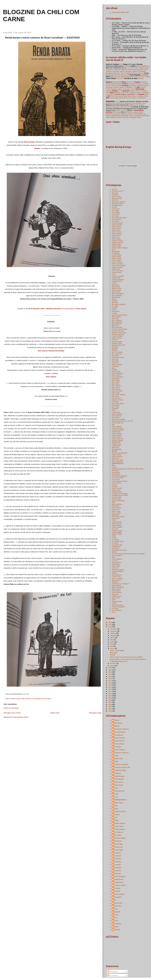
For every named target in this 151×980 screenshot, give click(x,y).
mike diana (116, 458)
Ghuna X (115, 340)
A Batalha (13, 699)
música (114, 467)
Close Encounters (116, 96)
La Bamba (145, 75)
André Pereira (119, 741)
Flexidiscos (146, 93)
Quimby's (134, 98)
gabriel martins (117, 338)
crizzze (114, 283)
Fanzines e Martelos (122, 753)
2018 (110, 678)
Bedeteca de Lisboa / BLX (115, 103)
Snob (114, 73)
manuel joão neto (118, 423)
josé (116, 909)
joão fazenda (116, 389)
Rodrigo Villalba (120, 838)
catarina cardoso (118, 267)
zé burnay (115, 608)
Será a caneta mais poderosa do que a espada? (128, 554)
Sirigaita (109, 73)
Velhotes (141, 78)
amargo (114, 207)
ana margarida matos (119, 218)
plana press (116, 518)
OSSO (124, 110)
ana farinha (116, 214)
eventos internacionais (119, 315)
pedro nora (116, 509)
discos (114, 299)
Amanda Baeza (120, 732)
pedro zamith (116, 513)
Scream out (119, 847)
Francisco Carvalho (121, 764)
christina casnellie (118, 276)
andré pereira (116, 235)
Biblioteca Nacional (112, 107)
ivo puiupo (115, 366)
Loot (116, 797)
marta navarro (117, 437)
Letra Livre (110, 70)
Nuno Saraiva (51, 377)
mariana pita (116, 432)
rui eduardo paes (118, 541)
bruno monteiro (117, 262)
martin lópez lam (117, 439)
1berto (117, 720)
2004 (110, 709)
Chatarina (118, 747)
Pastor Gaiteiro (120, 823)
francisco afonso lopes (119, 329)
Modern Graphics (143, 85)
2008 (110, 700)
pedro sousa (116, 511)
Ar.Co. (117, 101)
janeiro (113, 666)
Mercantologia (29, 142)
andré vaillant (116, 239)
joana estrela (116, 375)
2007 (110, 702)
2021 (110, 672)
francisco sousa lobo (119, 333)
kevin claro (115, 407)
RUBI (114, 536)
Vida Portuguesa (120, 75)
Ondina (117, 815)
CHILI (114, 274)
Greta (136, 68)
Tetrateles (115, 582)
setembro (114, 635)
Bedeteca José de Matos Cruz (135, 103)
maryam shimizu (117, 440)
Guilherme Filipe (120, 770)
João (116, 788)
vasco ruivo (116, 598)
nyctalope (118, 924)
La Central (110, 94)
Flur (132, 68)
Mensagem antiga (95, 713)
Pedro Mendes (120, 829)
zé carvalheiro (117, 610)
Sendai (114, 552)
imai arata (115, 356)
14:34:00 (26, 694)
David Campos (120, 750)
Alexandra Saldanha (122, 729)
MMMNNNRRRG (118, 463)
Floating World (125, 98)
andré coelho (116, 227)
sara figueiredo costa (119, 550)
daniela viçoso (117, 288)
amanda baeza (117, 205)
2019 (110, 676)
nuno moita (116, 479)
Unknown (118, 853)
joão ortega (116, 393)
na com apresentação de (57, 309)
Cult (129, 68)
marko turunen (117, 433)
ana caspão (116, 212)
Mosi (113, 465)
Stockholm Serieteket (141, 116)
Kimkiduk (115, 409)
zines (114, 612)
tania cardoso (116, 580)
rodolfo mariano (117, 531)
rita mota (115, 529)
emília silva (116, 311)
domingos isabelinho (119, 304)
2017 (110, 681)
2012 (110, 691)
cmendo (117, 888)
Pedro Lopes (119, 826)
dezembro (114, 629)
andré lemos (116, 230)
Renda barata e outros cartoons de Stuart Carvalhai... (128, 659)
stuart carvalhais (46, 699)
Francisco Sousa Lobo (122, 767)
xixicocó (117, 929)
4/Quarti (143, 87)
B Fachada (116, 253)
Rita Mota (118, 835)
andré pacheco (117, 234)
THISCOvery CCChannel (120, 584)
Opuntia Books (117, 492)
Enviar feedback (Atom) (20, 717)
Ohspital (115, 486)
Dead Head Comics (130, 96)
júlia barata (116, 405)
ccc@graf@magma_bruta (119, 661)
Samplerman (116, 547)
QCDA (114, 520)
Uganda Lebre (117, 596)
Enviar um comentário (11, 708)
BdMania (146, 66)
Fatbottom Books (135, 93)
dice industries (117, 295)
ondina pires (116, 490)
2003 (110, 711)
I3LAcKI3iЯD (119, 779)
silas (113, 557)
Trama (136, 77)
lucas (117, 915)
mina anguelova (117, 462)
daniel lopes (116, 287)
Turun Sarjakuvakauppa (114, 84)
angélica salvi (116, 244)
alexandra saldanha (119, 202)
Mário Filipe (119, 803)
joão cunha (116, 387)
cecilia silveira (117, 272)
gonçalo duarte (117, 343)
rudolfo (114, 538)
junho (112, 642)
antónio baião (20, 699)
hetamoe (115, 349)
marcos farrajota (117, 428)
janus (114, 368)
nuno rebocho (116, 483)
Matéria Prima (115, 77)
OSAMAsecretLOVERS (120, 495)
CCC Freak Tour (117, 271)
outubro (113, 633)
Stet (118, 73)
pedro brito (115, 506)
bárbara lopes (116, 255)
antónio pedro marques (120, 248)
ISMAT (118, 110)
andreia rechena (117, 241)
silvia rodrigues (117, 559)
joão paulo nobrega (118, 395)
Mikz (116, 806)
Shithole (113, 655)
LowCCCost (116, 412)
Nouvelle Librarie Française (122, 71)
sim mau (115, 561)
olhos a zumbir (117, 488)
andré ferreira (116, 228)
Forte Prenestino (112, 89)
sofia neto (115, 568)
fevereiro (113, 663)
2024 (110, 627)
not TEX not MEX (118, 478)
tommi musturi (117, 593)
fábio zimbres (116, 317)
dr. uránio (115, 306)
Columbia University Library (123, 114)
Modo (120, 89)
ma (116, 918)
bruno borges (116, 260)
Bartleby (117, 93)
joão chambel (116, 386)
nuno (116, 921)
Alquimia (139, 66)
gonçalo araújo (117, 341)
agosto (113, 638)
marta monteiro (117, 435)
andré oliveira (116, 232)
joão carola (116, 382)
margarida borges (118, 430)
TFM (135, 87)
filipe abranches (117, 322)
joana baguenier (117, 373)
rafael (117, 927)
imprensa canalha (118, 357)
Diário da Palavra (118, 294)
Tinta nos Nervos (137, 73)
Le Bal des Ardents (135, 84)
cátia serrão (116, 269)
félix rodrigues (117, 320)
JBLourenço (119, 782)
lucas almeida (116, 416)
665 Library (117, 112)
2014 (110, 687)
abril (112, 646)
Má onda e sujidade (119, 419)
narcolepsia (116, 472)
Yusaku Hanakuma (118, 607)
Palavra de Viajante (139, 71)
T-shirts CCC (116, 577)
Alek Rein (115, 200)
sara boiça (115, 548)
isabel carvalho (117, 364)
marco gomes (116, 426)
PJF (116, 817)
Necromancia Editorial (119, 476)
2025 (110, 625)
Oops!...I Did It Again (117, 650)
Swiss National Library (113, 117)
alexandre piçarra (118, 204)
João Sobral (119, 785)
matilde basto (116, 444)
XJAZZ (114, 603)
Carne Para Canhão (119, 265)
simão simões (116, 563)
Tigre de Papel (125, 73)
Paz (137, 94)
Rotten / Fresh (117, 534)
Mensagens (112, 971)
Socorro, (142, 77)
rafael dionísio (117, 524)
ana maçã (115, 216)
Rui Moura (118, 841)
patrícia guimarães (118, 501)
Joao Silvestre (120, 791)
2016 (110, 683)
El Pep (114, 310)
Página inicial (55, 713)
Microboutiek (117, 82)
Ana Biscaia (119, 735)
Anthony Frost (134, 91)
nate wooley (116, 474)
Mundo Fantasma (127, 77)
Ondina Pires (48, 331)
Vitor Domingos (120, 876)
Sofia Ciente (116, 566)
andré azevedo (117, 225)
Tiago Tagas (119, 850)
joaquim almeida (117, 400)
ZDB (128, 75)
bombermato (119, 882)
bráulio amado (117, 258)
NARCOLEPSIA (120, 812)
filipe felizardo (116, 324)
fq (115, 900)
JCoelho (115, 370)
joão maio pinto (117, 391)
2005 (110, 706)
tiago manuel (116, 589)
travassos (115, 594)
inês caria (115, 359)
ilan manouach (117, 354)
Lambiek (109, 91)
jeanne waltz (116, 372)
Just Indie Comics (129, 89)
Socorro (57, 168)
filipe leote (115, 326)
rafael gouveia (117, 525)
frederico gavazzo (118, 334)
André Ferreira (120, 738)
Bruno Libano (119, 744)
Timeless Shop (116, 85)
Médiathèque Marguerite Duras (123, 116)
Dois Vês (115, 303)
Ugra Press (130, 82)
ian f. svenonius (117, 352)
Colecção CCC (117, 281)
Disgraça (110, 75)
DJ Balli (114, 301)
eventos (114, 313)
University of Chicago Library (131, 117)
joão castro (116, 384)
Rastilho (127, 66)
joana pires (28, 699)
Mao (113, 425)
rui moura (115, 543)
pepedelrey (116, 515)
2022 (110, 670)
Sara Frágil (118, 844)
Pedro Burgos (116, 508)
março (113, 648)
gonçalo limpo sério (118, 345)
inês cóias (115, 361)
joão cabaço (116, 380)
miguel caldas (116, 455)
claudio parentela (118, 280)
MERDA (115, 451)
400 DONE (113, 653)
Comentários (113, 975)
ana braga (115, 211)
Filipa (117, 756)
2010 (110, 696)
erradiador (118, 897)
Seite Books (142, 98)
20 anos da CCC (118, 191)
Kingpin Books (144, 68)
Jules (117, 794)
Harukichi (115, 347)
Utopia (147, 77)
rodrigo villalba (117, 532)
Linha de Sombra (120, 70)
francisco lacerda (118, 331)
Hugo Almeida (119, 776)
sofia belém (116, 564)
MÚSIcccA (115, 471)
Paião (117, 820)
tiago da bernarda (118, 587)
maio (112, 644)
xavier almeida (117, 601)
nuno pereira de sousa (119, 481)
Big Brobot (132, 85)
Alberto (117, 726)
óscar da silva (116, 497)
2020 (110, 674)
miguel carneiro (117, 456)
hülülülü (114, 350)
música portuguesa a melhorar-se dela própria (128, 469)
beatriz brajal (116, 257)
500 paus (115, 193)
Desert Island (114, 98)
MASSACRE (116, 442)
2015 (110, 685)
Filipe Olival (119, 759)
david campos (117, 290)
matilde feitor (116, 446)
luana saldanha (117, 414)
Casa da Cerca (125, 107)
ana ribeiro (115, 221)
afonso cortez (116, 196)
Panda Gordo (116, 499)
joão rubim (115, 396)
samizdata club (117, 545)
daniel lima (115, 285)
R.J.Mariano (119, 832)
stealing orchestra (118, 570)
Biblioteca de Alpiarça (137, 105)
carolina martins (120, 885)
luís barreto (116, 417)
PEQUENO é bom (118, 517)
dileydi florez (116, 297)
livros (114, 410)
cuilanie (117, 891)
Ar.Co (114, 249)
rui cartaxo (115, 540)
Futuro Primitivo (117, 336)
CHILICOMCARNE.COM (120, 12)
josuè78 (117, 912)
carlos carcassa (117, 264)
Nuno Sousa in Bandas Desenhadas (51, 351)
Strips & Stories (119, 87)
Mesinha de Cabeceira (119, 453)
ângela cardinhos (118, 242)
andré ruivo (116, 237)
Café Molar (125, 93)
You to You (120, 78)
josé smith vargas (118, 403)
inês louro (115, 363)
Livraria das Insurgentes (135, 70)
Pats (113, 502)
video (114, 600)
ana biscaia (116, 209)
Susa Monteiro (117, 575)
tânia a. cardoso (117, 578)
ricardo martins (117, 527)
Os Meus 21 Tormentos (120, 494)
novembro (114, 631)
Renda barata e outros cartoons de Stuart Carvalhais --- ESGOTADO (42, 38)
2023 (110, 668)
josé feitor (115, 402)
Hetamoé (118, 773)
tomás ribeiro (116, 591)
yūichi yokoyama (118, 605)
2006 (110, 704)
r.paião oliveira (117, 522)
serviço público (117, 555)
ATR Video (118, 723)
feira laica (115, 318)
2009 (110, 698)
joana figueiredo (117, 377)
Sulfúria (114, 573)
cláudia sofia (116, 278)
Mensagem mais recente (12, 713)
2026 (110, 622)
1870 (121, 64)
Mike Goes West (117, 460)
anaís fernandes (117, 223)
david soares (116, 292)
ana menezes (116, 219)
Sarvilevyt (144, 82)
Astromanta (116, 251)
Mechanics (115, 448)
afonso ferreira (117, 198)
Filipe (117, 761)
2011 (110, 694)
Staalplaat (129, 87)
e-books (114, 308)
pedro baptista (117, 504)
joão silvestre (116, 398)
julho (112, 640)
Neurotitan (110, 87)
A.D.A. (120, 91)
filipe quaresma (117, 327)
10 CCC (114, 189)
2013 (110, 689)
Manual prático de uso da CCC (122, 421)
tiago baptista (116, 585)
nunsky (114, 485)
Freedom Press (143, 96)
